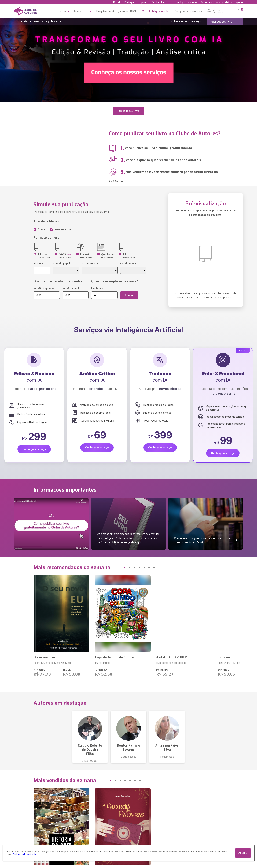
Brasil (116, 2)
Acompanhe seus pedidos (216, 2)
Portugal (129, 2)
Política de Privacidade (25, 854)
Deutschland (159, 2)
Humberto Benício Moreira (171, 663)
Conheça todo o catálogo (185, 21)
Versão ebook (71, 288)
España (143, 2)
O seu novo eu (44, 657)
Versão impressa (44, 288)
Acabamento (90, 263)
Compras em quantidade (189, 11)
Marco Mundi (102, 663)
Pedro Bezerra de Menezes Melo (52, 663)
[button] (118, 567)
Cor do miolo (128, 263)
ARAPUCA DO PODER (172, 657)
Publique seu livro (186, 2)
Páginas (39, 263)
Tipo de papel (61, 263)
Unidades (97, 288)
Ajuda (239, 2)
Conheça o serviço (34, 449)
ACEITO (243, 853)
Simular (129, 295)
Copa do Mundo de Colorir (115, 657)
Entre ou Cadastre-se (218, 11)
